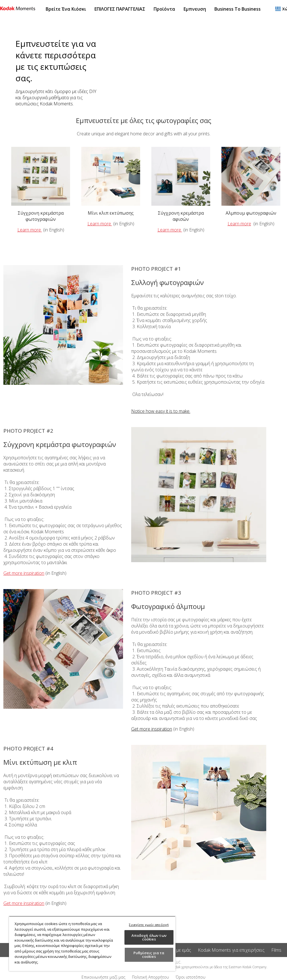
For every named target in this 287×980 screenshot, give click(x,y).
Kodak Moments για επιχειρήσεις (231, 950)
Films (276, 950)
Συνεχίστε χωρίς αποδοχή (149, 925)
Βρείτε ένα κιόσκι (66, 9)
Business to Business (238, 9)
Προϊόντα (164, 9)
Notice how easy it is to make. (161, 411)
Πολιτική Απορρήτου (151, 977)
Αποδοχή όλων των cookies (149, 937)
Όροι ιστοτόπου (191, 977)
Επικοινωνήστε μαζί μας (103, 977)
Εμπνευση (195, 9)
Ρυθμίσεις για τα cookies (149, 955)
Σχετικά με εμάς (176, 950)
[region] (92, 944)
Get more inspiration (24, 573)
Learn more (30, 230)
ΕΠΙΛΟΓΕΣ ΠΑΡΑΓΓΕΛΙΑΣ (120, 9)
